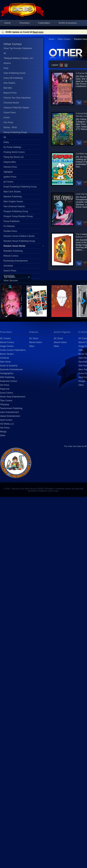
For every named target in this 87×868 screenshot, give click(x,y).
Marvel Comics (7, 342)
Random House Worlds (14, 246)
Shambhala (9, 276)
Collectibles (44, 23)
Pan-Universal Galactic (14, 206)
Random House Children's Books (19, 236)
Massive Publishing (13, 197)
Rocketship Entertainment (16, 261)
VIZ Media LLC (7, 424)
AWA (81, 350)
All (5, 53)
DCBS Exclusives (68, 23)
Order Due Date (74, 446)
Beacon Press (10, 93)
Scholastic (8, 266)
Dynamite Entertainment (11, 370)
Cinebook (4, 358)
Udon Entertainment (9, 412)
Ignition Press (10, 177)
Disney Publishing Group (15, 132)
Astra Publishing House (15, 73)
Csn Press (8, 122)
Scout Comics (7, 393)
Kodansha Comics (9, 381)
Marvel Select (35, 342)
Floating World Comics (14, 152)
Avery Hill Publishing (13, 78)
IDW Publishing (7, 377)
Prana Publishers (12, 221)
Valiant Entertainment (10, 416)
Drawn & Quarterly (9, 366)
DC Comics (5, 338)
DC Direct (34, 338)
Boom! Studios (7, 354)
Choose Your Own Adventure (17, 98)
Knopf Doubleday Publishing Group (20, 187)
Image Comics (7, 346)
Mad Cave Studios (12, 192)
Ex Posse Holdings (12, 147)
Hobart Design (53, 491)
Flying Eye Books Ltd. (14, 157)
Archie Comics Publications (13, 350)
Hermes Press (10, 167)
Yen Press (5, 428)
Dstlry (6, 142)
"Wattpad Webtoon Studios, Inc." (19, 58)
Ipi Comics (8, 182)
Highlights (8, 172)
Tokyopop (4, 404)
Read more (38, 32)
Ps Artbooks (9, 226)
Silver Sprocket (11, 281)
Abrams (7, 63)
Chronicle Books (11, 103)
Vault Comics (6, 420)
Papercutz (5, 389)
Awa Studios (9, 83)
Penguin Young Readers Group (18, 216)
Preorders (25, 23)
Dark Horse (5, 362)
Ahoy (6, 68)
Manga (3, 432)
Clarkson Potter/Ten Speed (16, 108)
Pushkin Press (10, 231)
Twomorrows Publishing (11, 408)
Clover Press (10, 113)
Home (7, 23)
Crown (7, 118)
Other (3, 435)
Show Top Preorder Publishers (18, 48)
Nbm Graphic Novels (13, 202)
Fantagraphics (7, 373)
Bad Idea (8, 88)
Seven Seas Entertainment (13, 397)
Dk (5, 137)
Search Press (10, 271)
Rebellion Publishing (13, 251)
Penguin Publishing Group (16, 211)
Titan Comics (6, 401)
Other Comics (64, 39)
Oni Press (5, 385)
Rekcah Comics (11, 256)
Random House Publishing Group (19, 241)
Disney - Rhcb (10, 127)
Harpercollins (10, 162)
